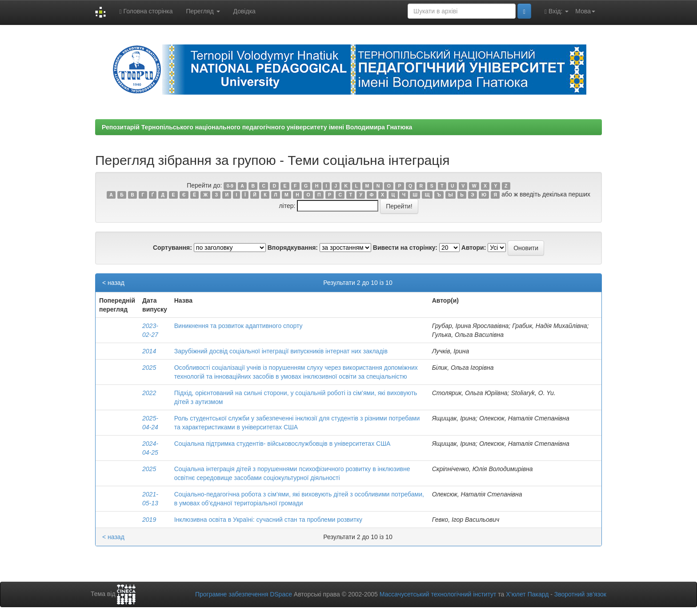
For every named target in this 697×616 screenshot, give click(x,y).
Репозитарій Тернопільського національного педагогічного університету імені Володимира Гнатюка (257, 127)
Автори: (474, 248)
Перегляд (203, 11)
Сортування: (172, 248)
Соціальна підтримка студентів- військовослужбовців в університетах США (282, 444)
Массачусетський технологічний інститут (438, 594)
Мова (585, 11)
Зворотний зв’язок (580, 594)
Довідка (244, 11)
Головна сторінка (146, 11)
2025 (149, 368)
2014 (149, 351)
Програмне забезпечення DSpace (244, 594)
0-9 (230, 186)
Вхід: (557, 11)
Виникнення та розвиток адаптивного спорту (238, 326)
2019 (149, 520)
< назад (113, 283)
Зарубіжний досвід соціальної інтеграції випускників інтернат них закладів (281, 351)
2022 (149, 393)
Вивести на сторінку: (405, 248)
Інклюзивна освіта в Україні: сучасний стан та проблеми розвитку (268, 520)
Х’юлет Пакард (527, 594)
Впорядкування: (293, 248)
